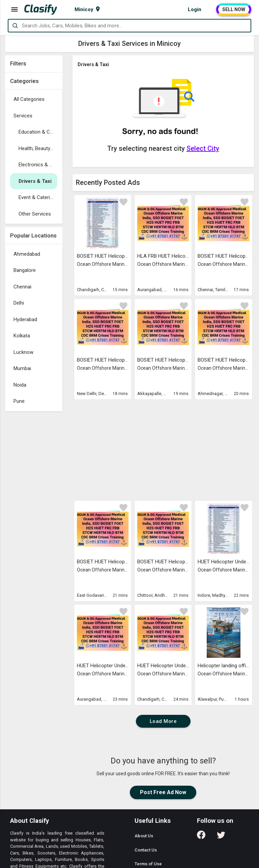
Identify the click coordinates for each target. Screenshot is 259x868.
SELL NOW (234, 9)
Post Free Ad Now (163, 792)
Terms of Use (148, 864)
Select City (203, 148)
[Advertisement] (34, 516)
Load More (163, 721)
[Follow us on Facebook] (201, 837)
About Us (144, 836)
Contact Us (146, 850)
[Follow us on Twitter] (221, 837)
